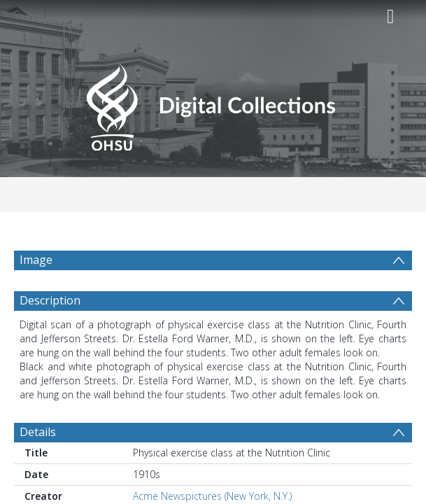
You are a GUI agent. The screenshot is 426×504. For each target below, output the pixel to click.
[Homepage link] (213, 103)
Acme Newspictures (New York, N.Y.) (212, 496)
